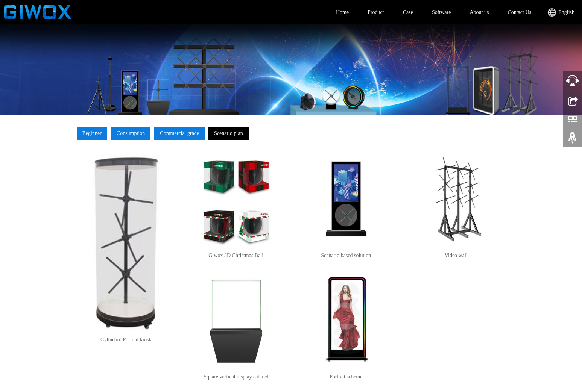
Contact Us (519, 12)
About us (479, 12)
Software (441, 12)
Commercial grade (179, 133)
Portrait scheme (346, 377)
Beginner (92, 133)
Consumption (131, 133)
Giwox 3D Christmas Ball (236, 255)
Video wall (456, 255)
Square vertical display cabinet (236, 377)
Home (342, 12)
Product (376, 12)
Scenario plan (229, 133)
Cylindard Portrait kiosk (126, 340)
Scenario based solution (346, 255)
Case (408, 12)
